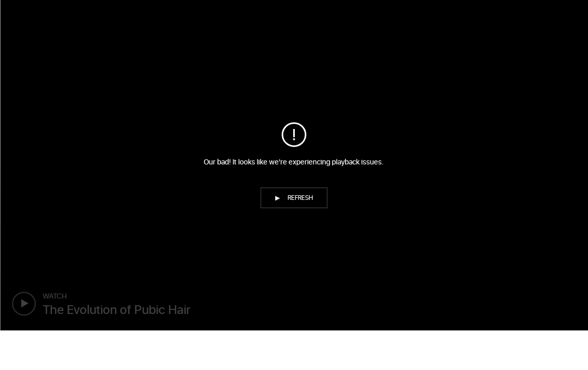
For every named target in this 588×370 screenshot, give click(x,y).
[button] (294, 198)
